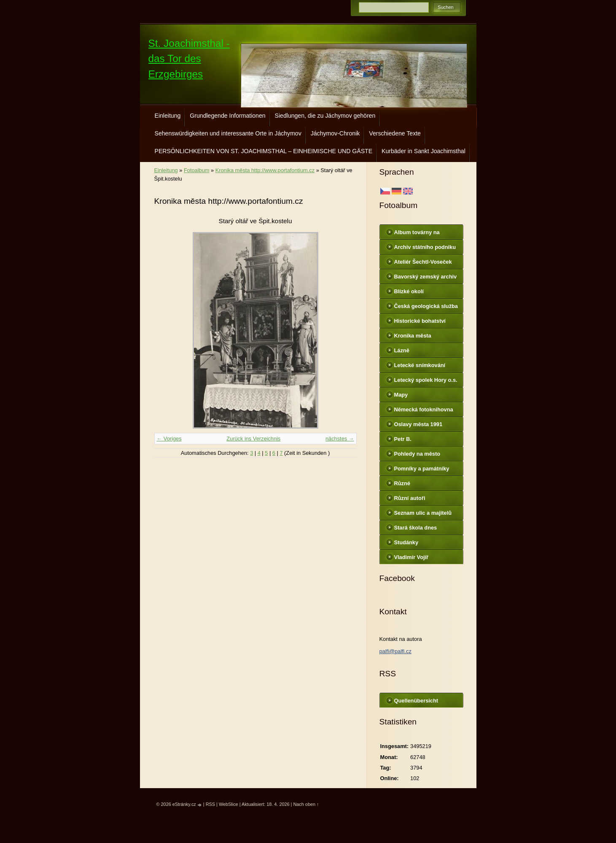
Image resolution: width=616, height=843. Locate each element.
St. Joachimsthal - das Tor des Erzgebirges (189, 59)
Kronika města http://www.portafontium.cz (265, 170)
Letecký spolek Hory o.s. (426, 380)
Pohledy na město (417, 454)
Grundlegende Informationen (227, 116)
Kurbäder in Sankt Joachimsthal (424, 151)
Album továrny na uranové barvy (417, 234)
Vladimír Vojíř (412, 557)
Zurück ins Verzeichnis (253, 439)
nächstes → (340, 439)
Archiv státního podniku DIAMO (425, 249)
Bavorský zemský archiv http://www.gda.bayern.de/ (427, 278)
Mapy (401, 395)
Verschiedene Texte (395, 133)
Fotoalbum (196, 170)
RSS (210, 804)
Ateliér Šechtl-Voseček (423, 262)
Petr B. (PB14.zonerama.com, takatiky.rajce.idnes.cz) (423, 441)
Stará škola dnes (416, 528)
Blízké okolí (409, 291)
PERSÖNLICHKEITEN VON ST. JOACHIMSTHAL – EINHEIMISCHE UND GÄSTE (264, 151)
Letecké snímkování (420, 365)
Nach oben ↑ (306, 804)
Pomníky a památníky (422, 469)
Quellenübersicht (416, 701)
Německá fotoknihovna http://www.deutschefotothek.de (426, 411)
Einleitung (168, 116)
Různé (402, 483)
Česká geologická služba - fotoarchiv (426, 308)
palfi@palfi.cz (395, 651)
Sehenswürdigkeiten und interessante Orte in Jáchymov (228, 133)
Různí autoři (410, 498)
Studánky (406, 542)
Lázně (402, 350)
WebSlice (229, 804)
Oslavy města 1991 (418, 424)
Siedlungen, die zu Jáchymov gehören (325, 116)
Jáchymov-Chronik (335, 133)
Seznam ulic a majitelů (423, 513)
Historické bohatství (420, 321)
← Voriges (169, 439)
